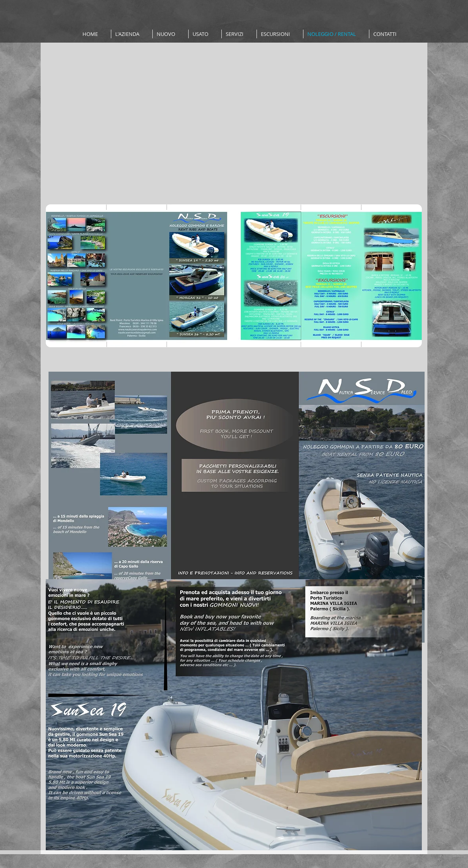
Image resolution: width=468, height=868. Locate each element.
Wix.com (350, 865)
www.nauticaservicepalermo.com (91, 865)
